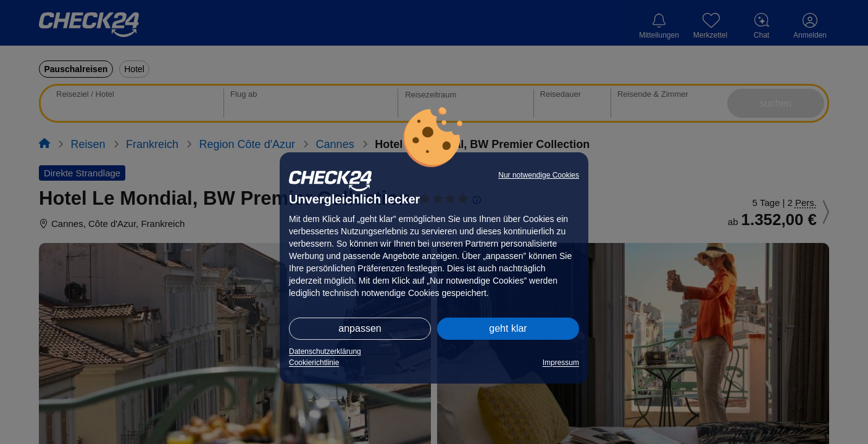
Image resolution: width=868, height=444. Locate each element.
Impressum (561, 363)
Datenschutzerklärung (325, 351)
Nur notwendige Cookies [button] (539, 175)
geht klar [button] (508, 328)
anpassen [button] (360, 328)
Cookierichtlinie (314, 363)
